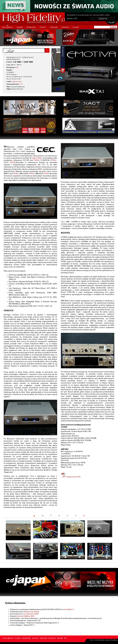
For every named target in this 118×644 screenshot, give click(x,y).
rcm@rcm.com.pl (17, 82)
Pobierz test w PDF (71, 477)
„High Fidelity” (37, 158)
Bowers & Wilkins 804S (26, 616)
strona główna (7, 27)
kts (65, 638)
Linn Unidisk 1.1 (69, 610)
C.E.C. (21, 84)
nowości (43, 27)
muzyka (20, 27)
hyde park (54, 27)
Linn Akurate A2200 (31, 614)
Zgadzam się (72, 18)
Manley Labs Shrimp (32, 612)
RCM (17, 67)
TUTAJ (36, 160)
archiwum (65, 27)
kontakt (76, 27)
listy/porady (31, 27)
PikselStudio (114, 640)
